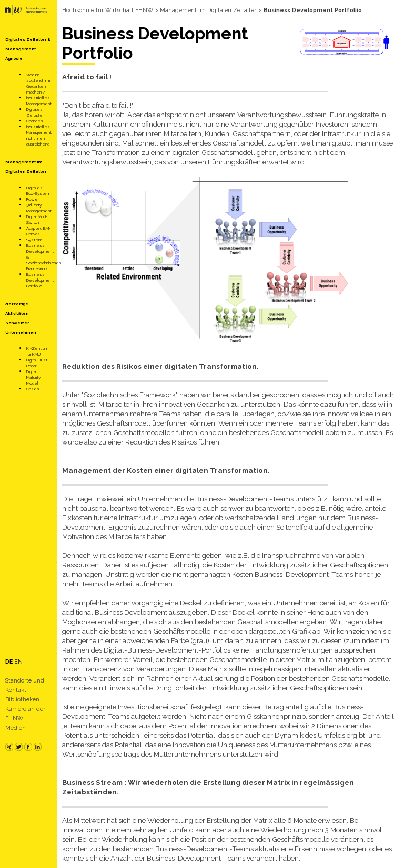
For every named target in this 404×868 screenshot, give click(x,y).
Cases (33, 389)
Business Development (40, 248)
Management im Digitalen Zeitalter (208, 10)
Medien (16, 728)
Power (33, 199)
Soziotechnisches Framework (44, 266)
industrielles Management (39, 101)
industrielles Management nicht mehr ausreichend (39, 135)
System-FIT (38, 240)
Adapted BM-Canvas (38, 231)
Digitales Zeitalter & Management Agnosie (28, 49)
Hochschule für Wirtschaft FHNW (108, 10)
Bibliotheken (22, 699)
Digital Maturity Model (33, 377)
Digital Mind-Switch (37, 219)
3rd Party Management (39, 208)
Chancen (34, 121)
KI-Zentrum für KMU (37, 351)
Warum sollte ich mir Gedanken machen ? (38, 83)
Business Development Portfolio (40, 280)
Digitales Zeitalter (35, 112)
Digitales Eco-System (38, 190)
